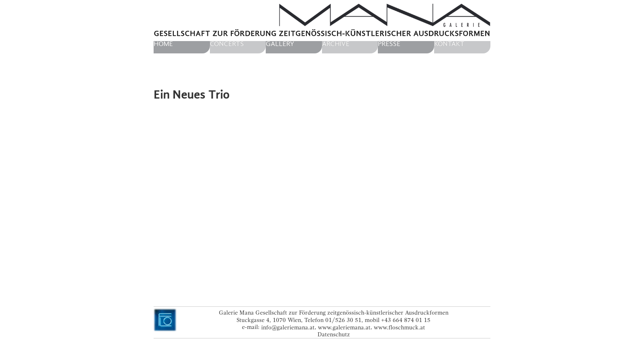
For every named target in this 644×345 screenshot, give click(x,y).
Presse (389, 44)
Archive (336, 44)
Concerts (227, 44)
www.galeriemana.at (344, 327)
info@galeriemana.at (288, 327)
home (163, 44)
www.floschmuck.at (399, 327)
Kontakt (449, 44)
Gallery (280, 44)
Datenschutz (334, 335)
